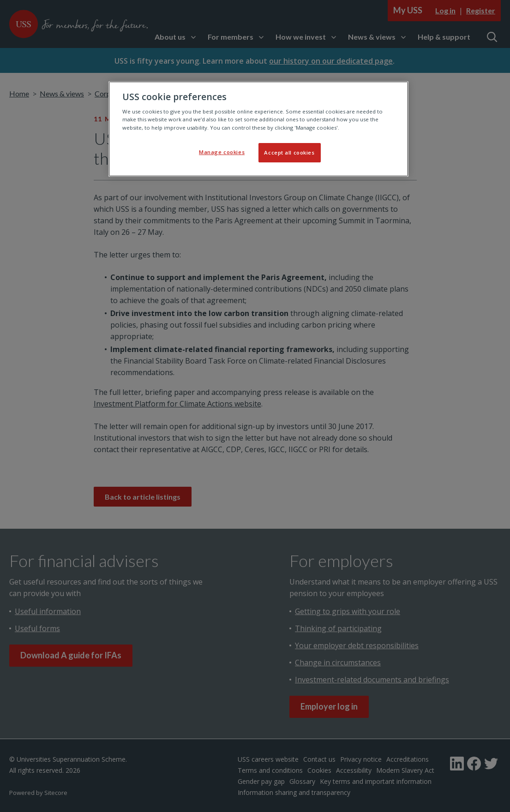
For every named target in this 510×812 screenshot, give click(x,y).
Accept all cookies (289, 152)
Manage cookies (222, 152)
